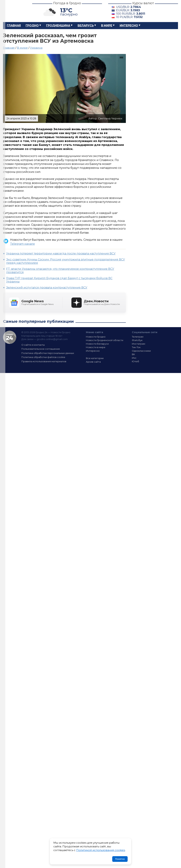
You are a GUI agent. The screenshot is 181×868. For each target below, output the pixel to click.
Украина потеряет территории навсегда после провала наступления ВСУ (61, 254)
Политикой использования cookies (101, 850)
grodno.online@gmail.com (52, 339)
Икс (134, 358)
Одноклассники (141, 351)
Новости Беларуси (97, 344)
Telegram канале (22, 244)
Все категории (95, 358)
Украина (36, 48)
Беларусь (86, 25)
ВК (133, 354)
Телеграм (138, 337)
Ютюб (135, 361)
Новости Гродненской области (105, 340)
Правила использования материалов (44, 361)
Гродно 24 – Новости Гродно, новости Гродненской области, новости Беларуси (14, 11)
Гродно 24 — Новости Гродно (10, 337)
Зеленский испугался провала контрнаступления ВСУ (47, 288)
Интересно (129, 25)
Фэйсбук (137, 340)
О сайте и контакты (33, 345)
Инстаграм (138, 344)
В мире (107, 25)
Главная (14, 25)
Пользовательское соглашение (41, 349)
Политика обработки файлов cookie (43, 357)
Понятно (120, 859)
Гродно (32, 25)
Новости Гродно (96, 337)
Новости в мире (96, 347)
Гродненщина (58, 25)
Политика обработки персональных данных (48, 353)
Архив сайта (93, 362)
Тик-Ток (136, 347)
